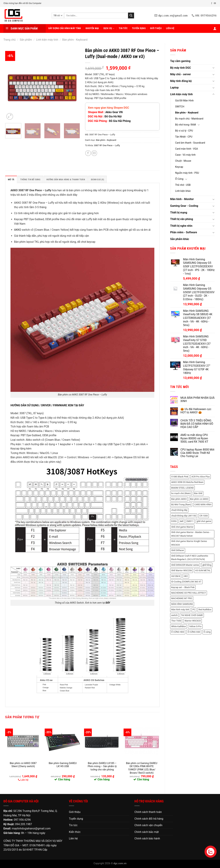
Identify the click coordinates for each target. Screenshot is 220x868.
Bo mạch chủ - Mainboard (189, 119)
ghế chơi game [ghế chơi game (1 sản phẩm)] (204, 521)
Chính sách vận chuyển (148, 825)
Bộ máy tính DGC (181, 68)
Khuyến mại (92, 28)
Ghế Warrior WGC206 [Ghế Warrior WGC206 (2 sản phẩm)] (181, 570)
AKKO (18, 230)
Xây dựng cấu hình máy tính (65, 28)
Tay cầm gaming (180, 61)
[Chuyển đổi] (213, 68)
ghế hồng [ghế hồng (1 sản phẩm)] (207, 565)
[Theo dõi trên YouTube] (215, 3)
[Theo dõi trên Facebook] (212, 3)
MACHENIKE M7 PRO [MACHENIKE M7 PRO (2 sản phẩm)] (182, 598)
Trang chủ (10, 40)
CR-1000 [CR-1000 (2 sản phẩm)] (204, 516)
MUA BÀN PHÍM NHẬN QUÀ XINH (198, 399)
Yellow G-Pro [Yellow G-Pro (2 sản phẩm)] (195, 626)
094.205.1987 (24, 824)
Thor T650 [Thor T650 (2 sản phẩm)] (176, 621)
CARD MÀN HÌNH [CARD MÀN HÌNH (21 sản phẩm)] (203, 504)
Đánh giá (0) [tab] (97, 179)
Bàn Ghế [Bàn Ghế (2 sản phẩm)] (198, 493)
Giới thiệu (156, 28)
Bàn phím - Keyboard (75, 40)
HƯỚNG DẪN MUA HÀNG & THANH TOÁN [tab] (66, 179)
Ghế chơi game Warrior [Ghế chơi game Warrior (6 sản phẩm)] (182, 527)
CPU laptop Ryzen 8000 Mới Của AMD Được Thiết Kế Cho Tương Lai (197, 453)
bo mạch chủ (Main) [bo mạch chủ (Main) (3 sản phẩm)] (181, 493)
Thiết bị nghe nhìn (181, 226)
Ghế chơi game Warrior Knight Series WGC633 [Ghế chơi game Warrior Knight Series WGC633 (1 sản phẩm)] (189, 543)
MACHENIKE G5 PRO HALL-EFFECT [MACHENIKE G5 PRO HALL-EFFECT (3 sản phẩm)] (189, 593)
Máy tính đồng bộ (181, 81)
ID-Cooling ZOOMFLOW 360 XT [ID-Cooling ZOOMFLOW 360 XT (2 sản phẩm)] (186, 582)
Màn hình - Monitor (182, 199)
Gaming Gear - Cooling (184, 206)
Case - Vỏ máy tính (185, 155)
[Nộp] (131, 15)
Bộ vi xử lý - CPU (184, 131)
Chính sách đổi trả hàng (149, 819)
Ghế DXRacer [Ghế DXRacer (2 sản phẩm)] (178, 550)
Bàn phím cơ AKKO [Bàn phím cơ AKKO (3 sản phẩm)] (199, 499)
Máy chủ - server (180, 74)
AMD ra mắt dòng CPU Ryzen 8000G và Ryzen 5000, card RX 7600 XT (194, 438)
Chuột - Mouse (183, 161)
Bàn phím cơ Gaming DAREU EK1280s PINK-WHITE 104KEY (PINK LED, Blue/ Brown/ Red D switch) (142, 768)
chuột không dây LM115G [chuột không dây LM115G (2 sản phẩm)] (184, 516)
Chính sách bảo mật (147, 832)
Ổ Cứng (179, 179)
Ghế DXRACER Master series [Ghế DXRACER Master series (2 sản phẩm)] (185, 565)
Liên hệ (170, 28)
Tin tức (123, 28)
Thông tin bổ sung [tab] (30, 179)
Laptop (174, 88)
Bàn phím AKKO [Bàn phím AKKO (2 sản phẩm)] (179, 499)
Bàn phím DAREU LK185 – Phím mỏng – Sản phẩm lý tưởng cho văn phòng (102, 766)
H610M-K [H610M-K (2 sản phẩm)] (176, 576)
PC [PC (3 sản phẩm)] (194, 610)
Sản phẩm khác (180, 239)
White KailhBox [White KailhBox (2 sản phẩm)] (178, 626)
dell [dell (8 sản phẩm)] (181, 521)
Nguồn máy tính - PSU (187, 173)
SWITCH (180, 107)
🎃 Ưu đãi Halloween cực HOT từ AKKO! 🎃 (196, 411)
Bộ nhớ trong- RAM (185, 125)
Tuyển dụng (139, 28)
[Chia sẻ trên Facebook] (88, 153)
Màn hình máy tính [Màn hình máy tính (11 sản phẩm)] (180, 610)
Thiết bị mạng (179, 213)
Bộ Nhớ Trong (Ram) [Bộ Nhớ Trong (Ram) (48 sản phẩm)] (181, 504)
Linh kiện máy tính (47, 40)
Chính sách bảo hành (147, 838)
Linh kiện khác (183, 191)
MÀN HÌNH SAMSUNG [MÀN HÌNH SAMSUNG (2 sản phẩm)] (182, 604)
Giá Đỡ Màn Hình (184, 101)
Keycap (179, 167)
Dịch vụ (109, 28)
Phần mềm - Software (184, 232)
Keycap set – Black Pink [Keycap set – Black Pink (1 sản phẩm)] (183, 587)
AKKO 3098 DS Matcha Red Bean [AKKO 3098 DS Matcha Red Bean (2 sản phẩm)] (187, 482)
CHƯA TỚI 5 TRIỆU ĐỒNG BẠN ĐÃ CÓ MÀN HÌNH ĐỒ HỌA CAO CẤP (197, 424)
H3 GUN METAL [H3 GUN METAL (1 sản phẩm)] (203, 570)
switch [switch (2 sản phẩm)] (174, 615)
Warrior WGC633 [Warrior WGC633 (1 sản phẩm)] (193, 621)
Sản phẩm (26, 40)
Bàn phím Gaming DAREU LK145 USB (63, 765)
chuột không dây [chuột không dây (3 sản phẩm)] (179, 510)
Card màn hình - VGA (186, 149)
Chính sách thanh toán (148, 812)
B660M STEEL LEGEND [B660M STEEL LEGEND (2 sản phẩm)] (182, 488)
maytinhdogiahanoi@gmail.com (31, 828)
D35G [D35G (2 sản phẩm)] (174, 521)
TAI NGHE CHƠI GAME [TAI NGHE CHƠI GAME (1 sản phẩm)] (192, 615)
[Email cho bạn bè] (94, 153)
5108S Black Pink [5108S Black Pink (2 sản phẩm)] (180, 477)
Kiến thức (75, 832)
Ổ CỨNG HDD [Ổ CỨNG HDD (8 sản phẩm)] (178, 632)
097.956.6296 (22, 820)
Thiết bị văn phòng (182, 219)
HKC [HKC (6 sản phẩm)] (186, 576)
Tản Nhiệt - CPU (184, 137)
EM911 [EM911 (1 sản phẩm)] (190, 521)
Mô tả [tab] (11, 179)
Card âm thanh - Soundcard (190, 143)
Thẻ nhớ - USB (183, 185)
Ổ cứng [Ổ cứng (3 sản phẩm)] (207, 632)
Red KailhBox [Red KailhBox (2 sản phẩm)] (205, 610)
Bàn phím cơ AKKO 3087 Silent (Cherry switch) (23, 765)
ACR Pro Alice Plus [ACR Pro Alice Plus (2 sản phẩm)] (201, 477)
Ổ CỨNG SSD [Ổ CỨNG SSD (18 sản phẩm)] (194, 632)
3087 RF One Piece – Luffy (107, 145)
